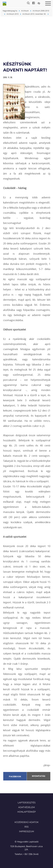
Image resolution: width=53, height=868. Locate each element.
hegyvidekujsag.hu (10, 11)
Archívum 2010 (13, 14)
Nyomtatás (39, 776)
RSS (26, 827)
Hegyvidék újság (4, 4)
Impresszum (26, 832)
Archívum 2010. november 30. (34, 14)
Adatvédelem (26, 807)
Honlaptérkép (27, 812)
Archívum (25, 11)
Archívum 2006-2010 (41, 11)
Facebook (15, 777)
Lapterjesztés (27, 803)
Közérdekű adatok (27, 822)
